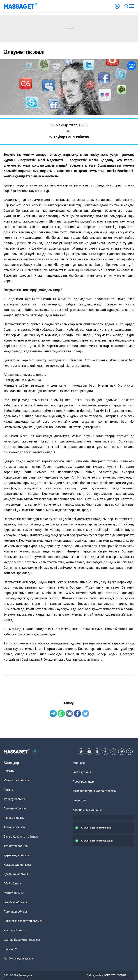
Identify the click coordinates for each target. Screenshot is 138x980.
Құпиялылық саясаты (87, 810)
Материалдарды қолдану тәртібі (95, 791)
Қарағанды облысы (17, 855)
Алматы (9, 771)
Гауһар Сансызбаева (69, 137)
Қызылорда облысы (17, 865)
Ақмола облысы (14, 827)
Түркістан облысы (16, 846)
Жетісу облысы (14, 893)
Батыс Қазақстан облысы (21, 837)
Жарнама (79, 763)
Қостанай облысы (16, 874)
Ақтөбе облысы (14, 818)
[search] (126, 6)
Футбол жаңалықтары (19, 958)
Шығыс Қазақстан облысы (22, 940)
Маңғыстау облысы (17, 780)
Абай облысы (13, 883)
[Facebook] (105, 752)
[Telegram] (121, 752)
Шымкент (10, 949)
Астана (8, 790)
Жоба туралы (82, 772)
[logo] (20, 6)
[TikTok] (81, 752)
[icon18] (36, 752)
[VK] (97, 752)
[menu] (132, 6)
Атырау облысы (14, 799)
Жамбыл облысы (15, 902)
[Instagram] (113, 752)
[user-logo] (117, 8)
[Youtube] (89, 752)
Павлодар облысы (16, 912)
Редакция (79, 800)
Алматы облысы (15, 808)
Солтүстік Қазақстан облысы (23, 921)
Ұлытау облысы (14, 930)
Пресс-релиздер (83, 782)
